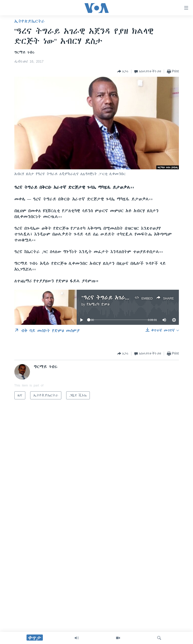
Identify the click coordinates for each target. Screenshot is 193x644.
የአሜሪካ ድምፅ (98, 304)
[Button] (123, 71)
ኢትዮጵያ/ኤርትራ (30, 21)
